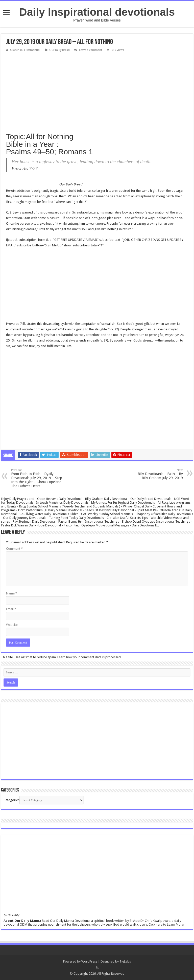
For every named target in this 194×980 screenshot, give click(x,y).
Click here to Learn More (166, 924)
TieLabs (125, 961)
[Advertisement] (97, 91)
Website (12, 625)
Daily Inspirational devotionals (97, 12)
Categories (11, 800)
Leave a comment (91, 50)
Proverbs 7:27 (25, 169)
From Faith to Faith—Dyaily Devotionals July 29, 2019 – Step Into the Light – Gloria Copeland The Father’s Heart (37, 478)
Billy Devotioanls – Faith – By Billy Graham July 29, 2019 (157, 474)
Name (12, 593)
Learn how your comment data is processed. (89, 657)
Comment (14, 549)
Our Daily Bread (59, 50)
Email (11, 609)
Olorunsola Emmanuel (25, 50)
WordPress (89, 961)
